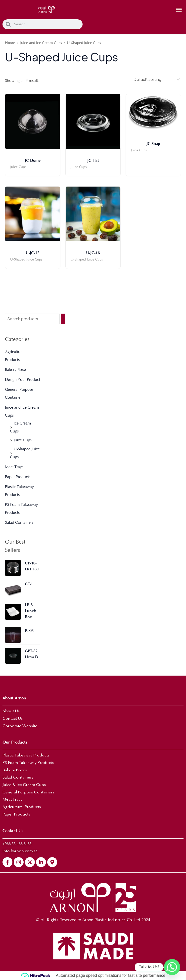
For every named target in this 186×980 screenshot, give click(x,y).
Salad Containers (19, 523)
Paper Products (18, 477)
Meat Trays (14, 467)
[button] (179, 10)
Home (10, 43)
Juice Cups (23, 440)
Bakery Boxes (16, 370)
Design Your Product (23, 380)
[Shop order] (156, 79)
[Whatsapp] (172, 967)
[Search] (63, 319)
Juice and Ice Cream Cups (41, 43)
